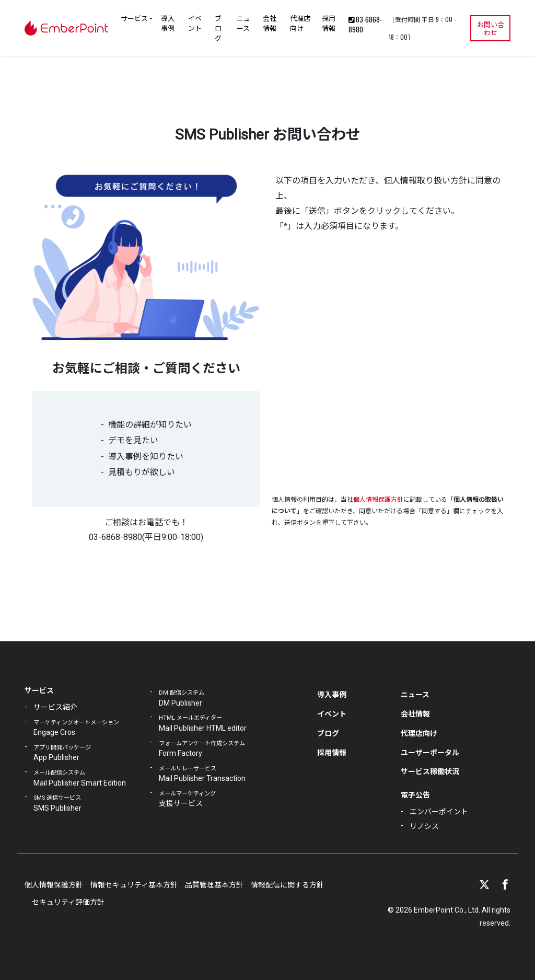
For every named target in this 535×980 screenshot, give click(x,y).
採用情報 (329, 23)
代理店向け (300, 23)
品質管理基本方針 (214, 885)
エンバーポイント (439, 812)
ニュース (243, 23)
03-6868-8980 (365, 24)
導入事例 (168, 23)
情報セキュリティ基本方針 (134, 885)
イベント (195, 23)
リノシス (424, 826)
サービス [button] (134, 18)
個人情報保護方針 (378, 500)
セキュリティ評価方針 (68, 902)
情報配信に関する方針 (287, 885)
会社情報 (270, 23)
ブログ (218, 28)
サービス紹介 (55, 707)
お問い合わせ (491, 28)
